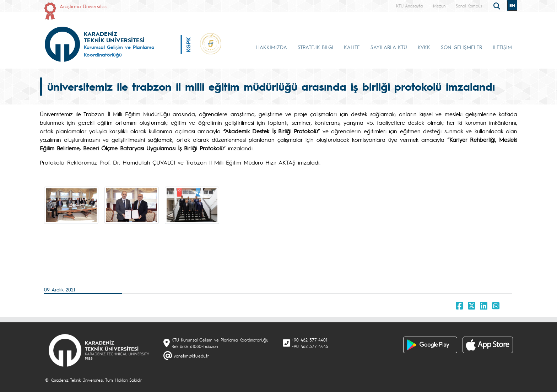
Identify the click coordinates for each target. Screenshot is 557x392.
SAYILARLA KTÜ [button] (389, 47)
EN (512, 5)
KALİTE (352, 47)
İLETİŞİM (502, 47)
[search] (498, 5)
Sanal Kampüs (469, 6)
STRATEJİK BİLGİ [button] (315, 47)
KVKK (424, 47)
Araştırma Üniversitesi (84, 6)
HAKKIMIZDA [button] (272, 47)
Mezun (439, 6)
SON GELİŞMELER (461, 47)
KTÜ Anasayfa (409, 6)
